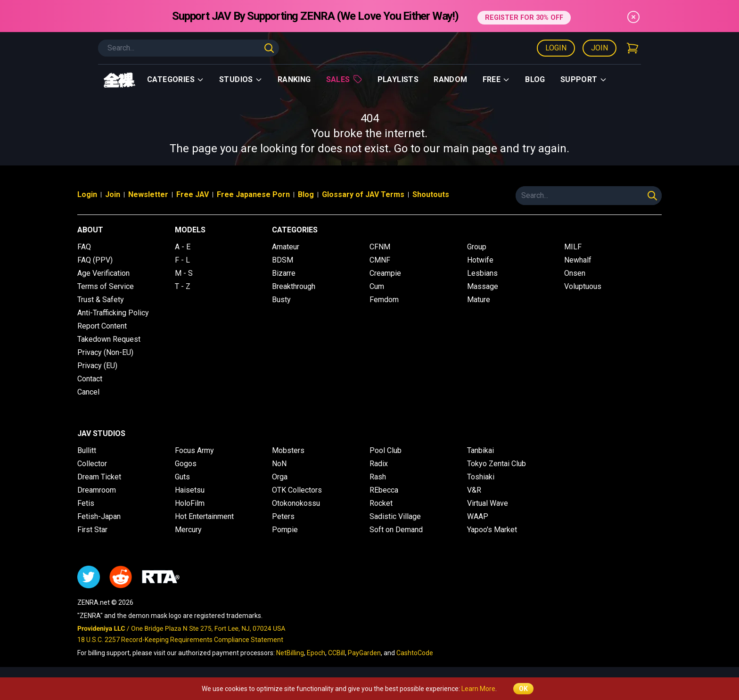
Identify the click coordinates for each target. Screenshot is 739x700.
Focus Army (194, 450)
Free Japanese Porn (253, 194)
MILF (573, 247)
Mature (479, 300)
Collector (92, 464)
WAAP (478, 516)
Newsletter (148, 194)
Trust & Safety (101, 300)
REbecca (384, 490)
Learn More (478, 689)
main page (470, 148)
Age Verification (103, 273)
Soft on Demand (396, 530)
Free (497, 79)
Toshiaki (481, 477)
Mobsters (288, 450)
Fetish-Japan (99, 516)
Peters (283, 516)
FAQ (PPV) (95, 260)
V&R (474, 490)
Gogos (186, 464)
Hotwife (480, 260)
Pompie (285, 530)
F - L (182, 260)
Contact (90, 379)
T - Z (183, 286)
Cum (377, 286)
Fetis (86, 503)
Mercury (188, 530)
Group (477, 247)
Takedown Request (109, 339)
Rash (378, 477)
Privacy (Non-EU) (105, 352)
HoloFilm (190, 503)
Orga (280, 477)
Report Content (102, 326)
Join (599, 48)
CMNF (380, 260)
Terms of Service (106, 286)
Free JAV (193, 194)
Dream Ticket (99, 477)
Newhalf (578, 260)
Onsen (575, 273)
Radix (379, 464)
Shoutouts (431, 194)
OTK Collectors (297, 490)
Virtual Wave (488, 503)
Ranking (294, 79)
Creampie (385, 273)
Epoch (316, 653)
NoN (279, 464)
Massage (483, 286)
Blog (535, 79)
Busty (281, 300)
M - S (184, 273)
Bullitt (87, 450)
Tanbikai (480, 450)
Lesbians (482, 273)
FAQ (84, 247)
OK (523, 689)
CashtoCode (415, 653)
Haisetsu (190, 490)
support (584, 79)
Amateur (286, 247)
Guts (182, 477)
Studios (241, 79)
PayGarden (364, 653)
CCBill (337, 653)
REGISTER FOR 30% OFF (524, 16)
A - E (183, 247)
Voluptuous (583, 286)
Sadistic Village (395, 516)
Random (450, 79)
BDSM (283, 260)
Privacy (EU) (97, 366)
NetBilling (290, 653)
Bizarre (284, 273)
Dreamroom (97, 490)
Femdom (384, 300)
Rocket (381, 503)
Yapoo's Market (492, 530)
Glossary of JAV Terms (363, 194)
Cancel (88, 392)
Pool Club (386, 450)
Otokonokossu (296, 503)
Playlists (398, 79)
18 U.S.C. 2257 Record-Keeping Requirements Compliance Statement (180, 640)
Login (556, 48)
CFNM (380, 247)
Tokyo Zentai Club (497, 464)
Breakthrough (294, 286)
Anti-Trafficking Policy (113, 313)
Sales (344, 79)
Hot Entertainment (204, 516)
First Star (92, 530)
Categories (176, 79)
